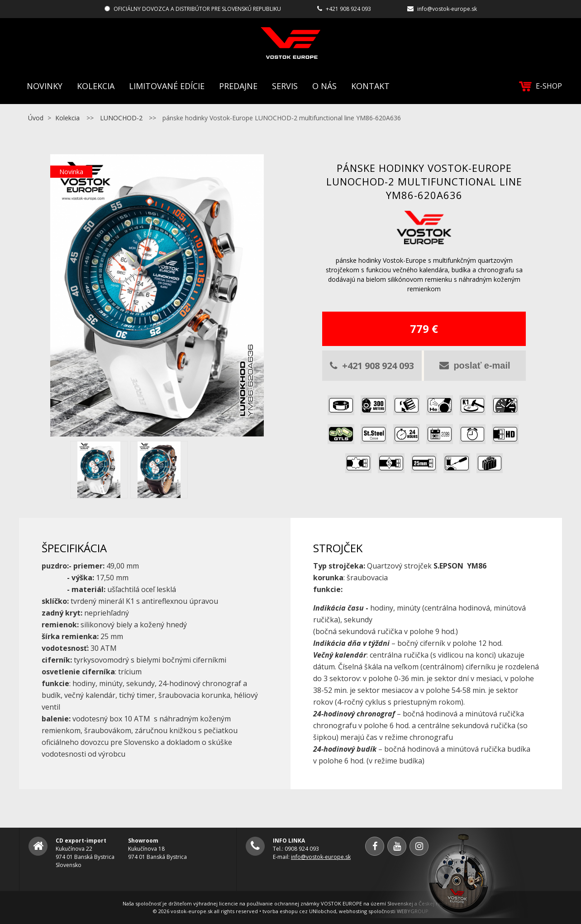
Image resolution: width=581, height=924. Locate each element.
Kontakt (370, 86)
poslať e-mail (475, 365)
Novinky (45, 86)
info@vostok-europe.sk (447, 9)
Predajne (238, 86)
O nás (324, 86)
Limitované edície (167, 86)
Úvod (36, 118)
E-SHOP (541, 86)
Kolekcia (96, 86)
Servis (285, 86)
